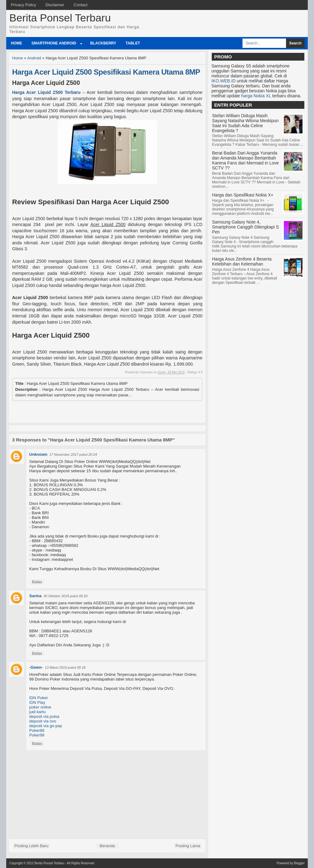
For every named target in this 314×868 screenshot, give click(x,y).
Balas (37, 582)
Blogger (299, 863)
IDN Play (37, 702)
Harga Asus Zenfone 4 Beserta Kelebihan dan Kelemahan (242, 261)
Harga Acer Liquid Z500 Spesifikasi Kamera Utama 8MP (106, 72)
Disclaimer (55, 5)
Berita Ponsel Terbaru (60, 18)
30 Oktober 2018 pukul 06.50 (66, 596)
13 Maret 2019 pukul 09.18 (65, 667)
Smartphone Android (54, 43)
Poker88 (37, 730)
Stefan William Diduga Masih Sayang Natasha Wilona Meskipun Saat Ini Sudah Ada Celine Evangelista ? (245, 123)
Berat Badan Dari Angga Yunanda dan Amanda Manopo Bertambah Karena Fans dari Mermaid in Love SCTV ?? (245, 160)
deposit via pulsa (44, 716)
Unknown (38, 454)
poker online (40, 707)
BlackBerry (103, 43)
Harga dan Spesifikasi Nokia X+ (243, 195)
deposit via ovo (43, 721)
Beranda (107, 846)
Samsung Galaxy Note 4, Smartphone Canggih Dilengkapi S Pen (245, 227)
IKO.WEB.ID (224, 81)
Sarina (35, 596)
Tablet (133, 43)
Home (16, 43)
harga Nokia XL (256, 96)
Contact (81, 5)
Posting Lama (188, 846)
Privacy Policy (23, 5)
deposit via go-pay (46, 726)
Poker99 (37, 735)
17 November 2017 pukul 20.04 (73, 455)
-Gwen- (36, 667)
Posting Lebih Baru (31, 846)
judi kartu (37, 712)
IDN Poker (39, 698)
